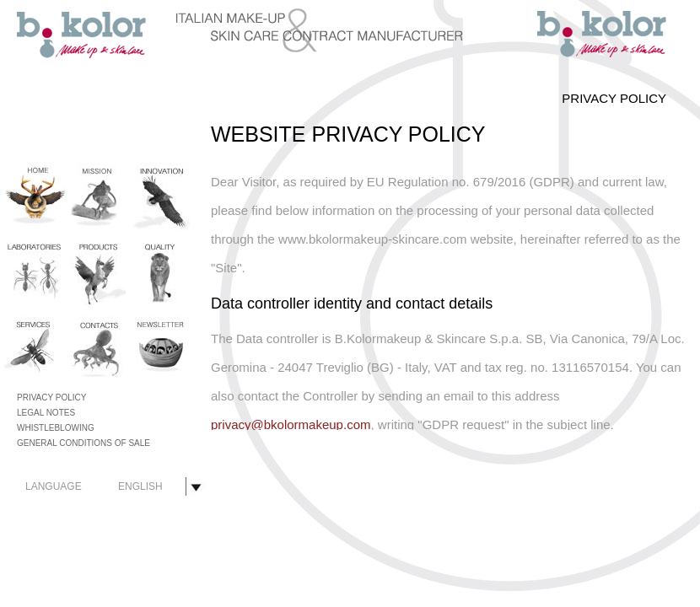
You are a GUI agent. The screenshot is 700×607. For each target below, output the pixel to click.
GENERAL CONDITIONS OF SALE (83, 443)
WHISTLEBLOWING (56, 428)
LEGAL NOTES (46, 413)
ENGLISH (140, 486)
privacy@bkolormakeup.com (291, 424)
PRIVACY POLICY (51, 398)
